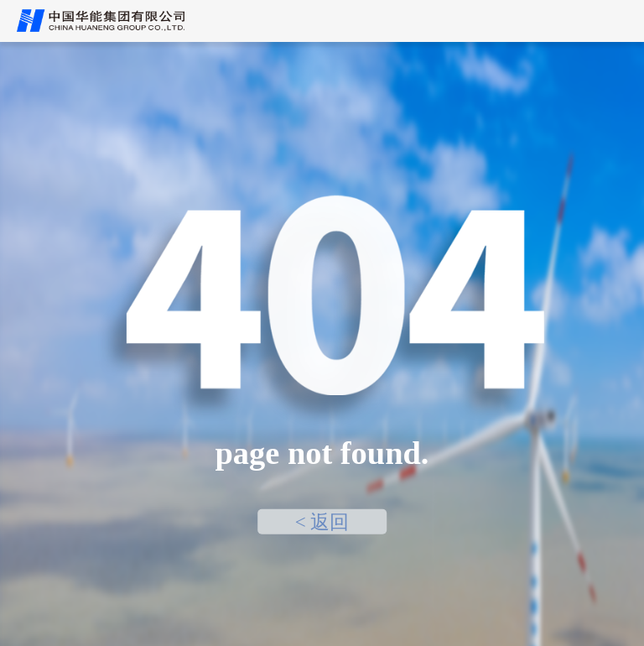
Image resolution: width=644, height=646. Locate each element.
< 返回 (322, 521)
